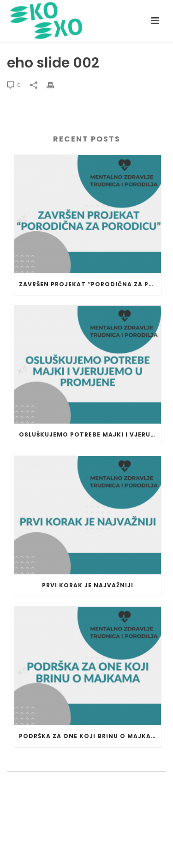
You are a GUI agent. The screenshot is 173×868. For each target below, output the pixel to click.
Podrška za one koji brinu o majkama (90, 736)
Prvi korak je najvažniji (88, 585)
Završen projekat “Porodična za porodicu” (90, 284)
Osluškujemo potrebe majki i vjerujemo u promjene (90, 434)
